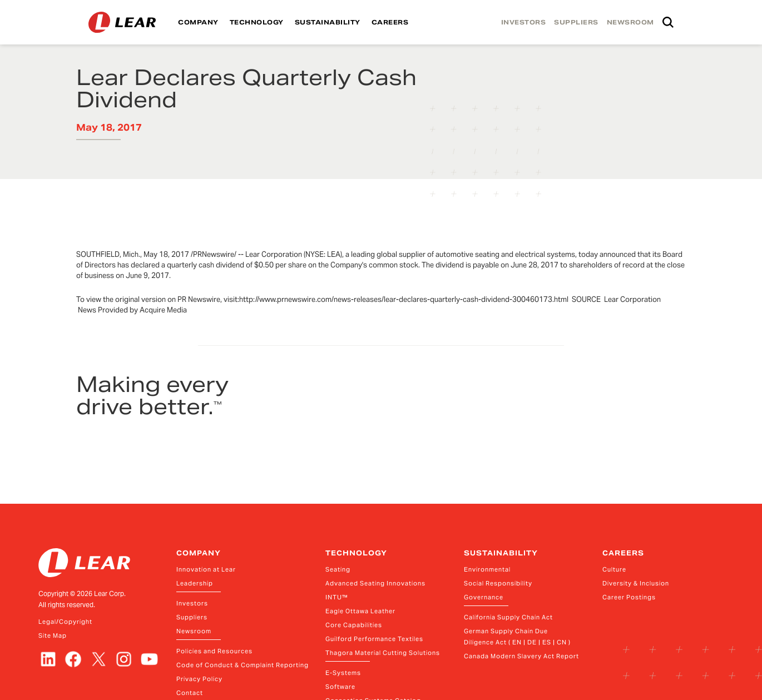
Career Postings (629, 597)
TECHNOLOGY (257, 22)
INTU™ (337, 597)
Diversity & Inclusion (636, 583)
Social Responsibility (498, 583)
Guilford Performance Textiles (374, 639)
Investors (192, 603)
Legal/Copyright (65, 622)
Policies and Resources (214, 651)
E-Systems (343, 673)
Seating (338, 569)
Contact (190, 693)
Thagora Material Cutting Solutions (383, 653)
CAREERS (390, 22)
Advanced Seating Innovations (375, 583)
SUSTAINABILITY (328, 22)
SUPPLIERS (576, 22)
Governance (484, 597)
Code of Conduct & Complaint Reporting (243, 665)
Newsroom (194, 631)
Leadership (195, 583)
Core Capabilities (354, 625)
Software (340, 687)
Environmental (487, 569)
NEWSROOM (630, 22)
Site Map (53, 636)
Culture (614, 569)
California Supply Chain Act (508, 617)
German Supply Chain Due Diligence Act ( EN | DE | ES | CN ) (517, 637)
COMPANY (198, 22)
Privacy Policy (199, 679)
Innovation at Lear (206, 569)
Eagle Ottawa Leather (360, 611)
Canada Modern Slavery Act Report (521, 656)
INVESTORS (524, 22)
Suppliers (192, 617)
